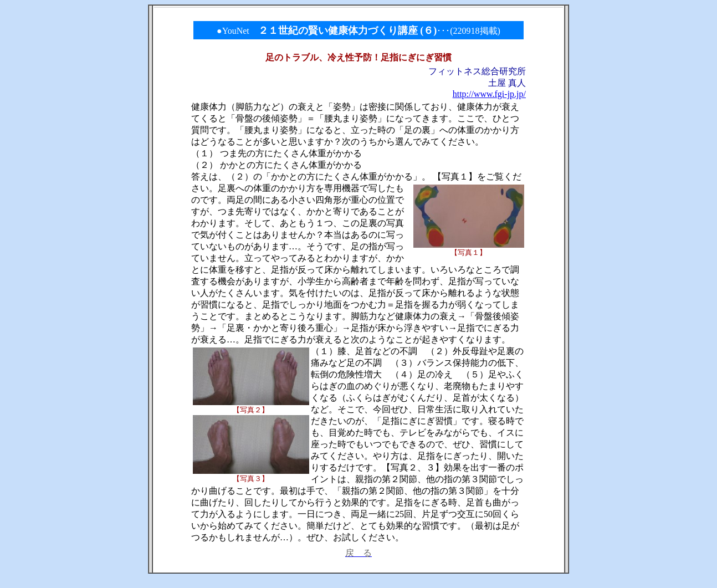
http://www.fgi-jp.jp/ (489, 94)
